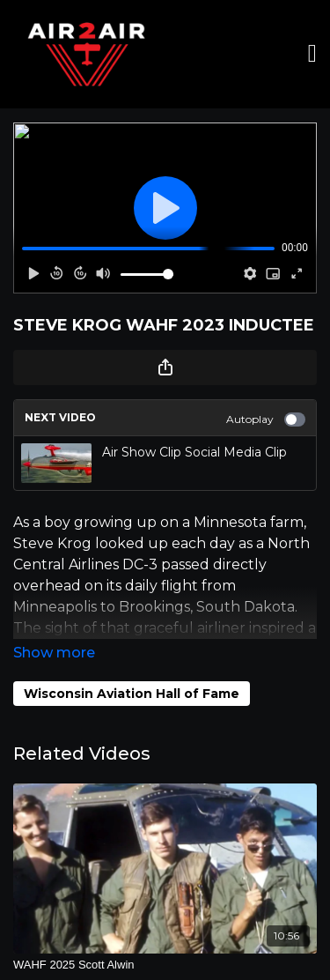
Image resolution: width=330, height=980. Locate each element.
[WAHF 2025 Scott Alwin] (165, 965)
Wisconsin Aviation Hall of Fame (132, 694)
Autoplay (266, 419)
